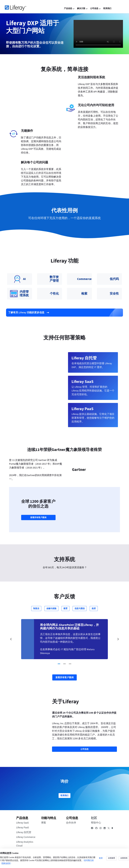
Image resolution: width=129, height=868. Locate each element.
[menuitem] (70, 8)
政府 (94, 609)
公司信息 (72, 819)
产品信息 (22, 819)
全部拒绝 (124, 858)
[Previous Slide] (11, 640)
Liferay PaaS (22, 828)
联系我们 (64, 796)
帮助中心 (96, 823)
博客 (44, 823)
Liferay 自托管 (24, 833)
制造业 (36, 609)
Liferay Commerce (26, 838)
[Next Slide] (118, 640)
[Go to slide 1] (59, 664)
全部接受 (111, 858)
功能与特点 (49, 819)
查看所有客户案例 (38, 518)
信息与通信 (80, 609)
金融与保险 (51, 609)
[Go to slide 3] (70, 664)
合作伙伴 (71, 823)
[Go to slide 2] (64, 664)
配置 (101, 858)
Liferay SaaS (22, 823)
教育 (66, 609)
